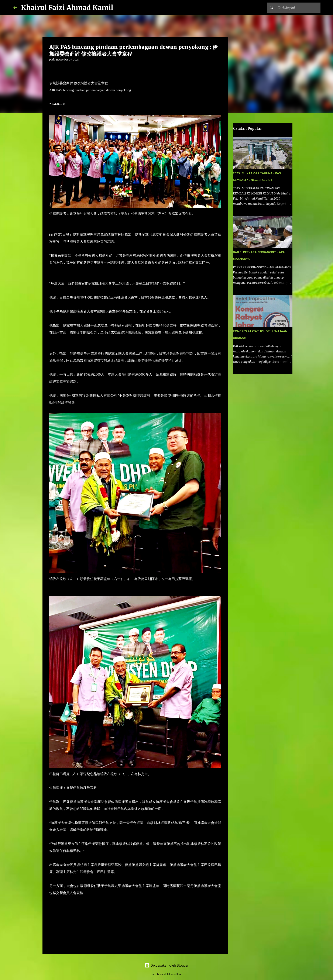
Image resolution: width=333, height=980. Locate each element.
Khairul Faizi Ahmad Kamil (67, 8)
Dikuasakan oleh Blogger (167, 965)
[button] (52, 68)
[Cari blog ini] (298, 8)
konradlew (175, 974)
